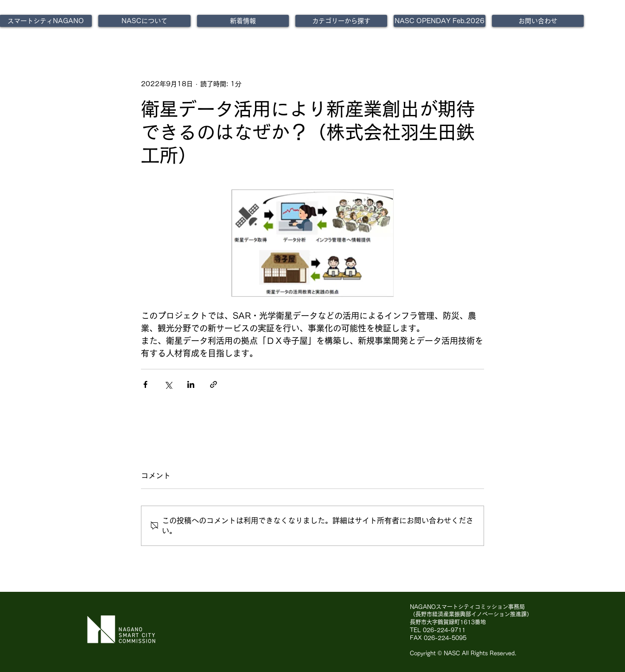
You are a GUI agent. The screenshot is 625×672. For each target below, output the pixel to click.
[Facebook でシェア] (145, 384)
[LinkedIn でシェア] (191, 384)
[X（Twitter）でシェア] (168, 384)
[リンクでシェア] (214, 384)
